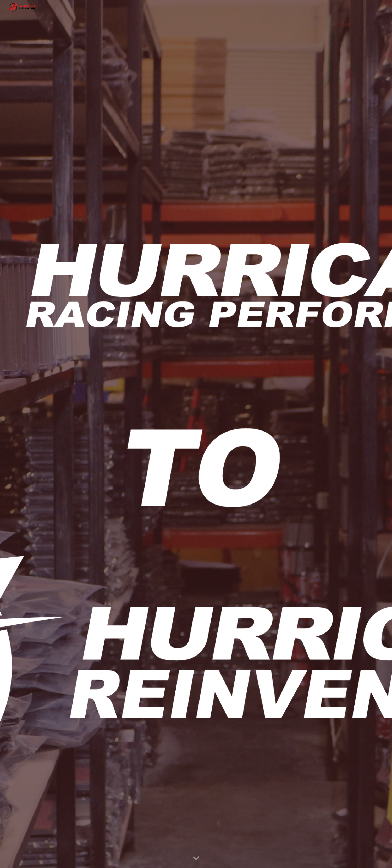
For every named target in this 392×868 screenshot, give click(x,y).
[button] (196, 859)
